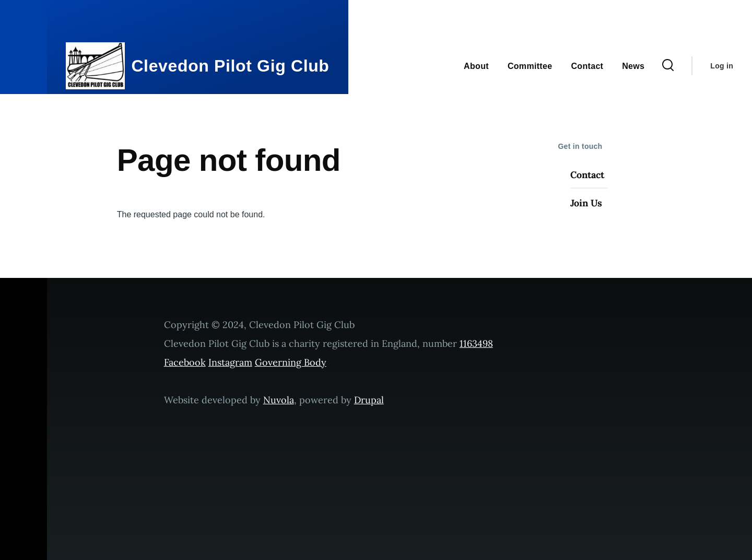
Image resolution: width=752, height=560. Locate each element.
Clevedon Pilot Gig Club (230, 66)
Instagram (230, 362)
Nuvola (279, 400)
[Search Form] (668, 66)
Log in (722, 66)
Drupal (369, 400)
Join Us (586, 203)
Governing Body (291, 362)
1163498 (476, 343)
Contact (587, 175)
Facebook (185, 362)
